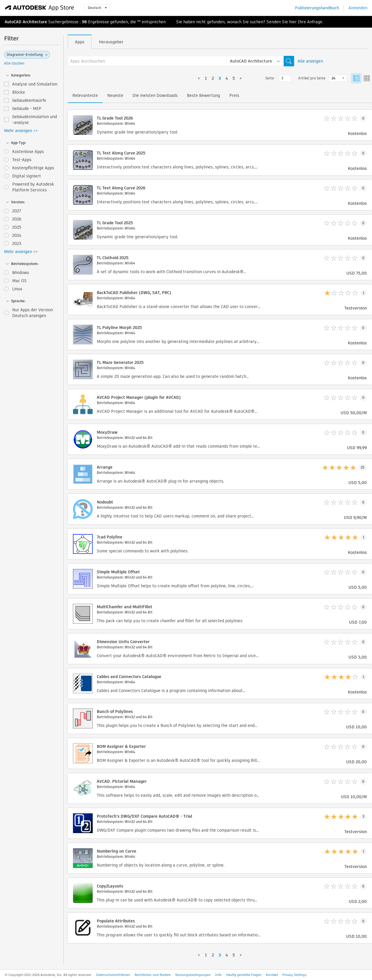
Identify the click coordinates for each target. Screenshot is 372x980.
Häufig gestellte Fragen (244, 975)
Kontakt (272, 975)
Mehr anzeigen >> (21, 131)
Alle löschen (14, 63)
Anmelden (358, 8)
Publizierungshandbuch (317, 8)
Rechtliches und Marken (153, 975)
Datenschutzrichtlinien (113, 975)
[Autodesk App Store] (40, 8)
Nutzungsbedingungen (193, 975)
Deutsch (97, 8)
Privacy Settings (294, 975)
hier (293, 22)
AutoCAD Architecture (26, 22)
